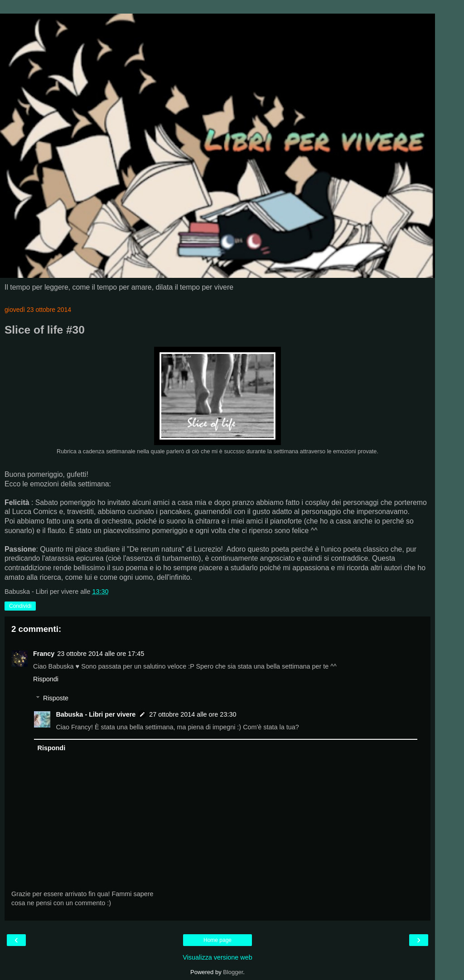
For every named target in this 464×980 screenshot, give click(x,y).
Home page (217, 940)
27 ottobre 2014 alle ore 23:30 (193, 714)
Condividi (20, 606)
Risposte (56, 698)
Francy (44, 654)
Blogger (233, 972)
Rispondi (46, 679)
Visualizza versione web (217, 957)
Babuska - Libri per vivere (96, 714)
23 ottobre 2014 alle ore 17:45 (101, 654)
